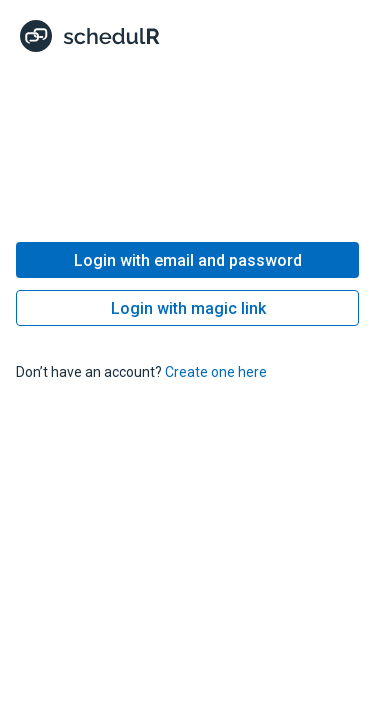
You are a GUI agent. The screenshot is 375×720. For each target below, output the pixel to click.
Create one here (216, 372)
